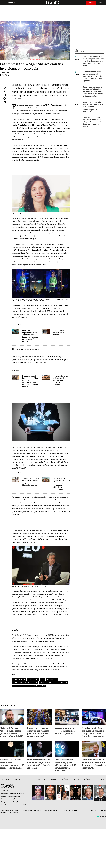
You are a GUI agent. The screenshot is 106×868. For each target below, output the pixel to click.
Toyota (16, 686)
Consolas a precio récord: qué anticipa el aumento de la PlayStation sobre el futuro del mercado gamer (93, 732)
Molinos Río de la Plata (22, 683)
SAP (35, 683)
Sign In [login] (101, 3)
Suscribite (91, 3)
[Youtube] (102, 811)
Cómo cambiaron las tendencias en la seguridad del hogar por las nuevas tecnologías (60, 380)
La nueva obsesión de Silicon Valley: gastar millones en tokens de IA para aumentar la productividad (65, 765)
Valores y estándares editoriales (31, 810)
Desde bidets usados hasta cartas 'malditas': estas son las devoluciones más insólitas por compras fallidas (31, 381)
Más (92, 51)
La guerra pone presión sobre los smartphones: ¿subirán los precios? (65, 731)
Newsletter (10, 810)
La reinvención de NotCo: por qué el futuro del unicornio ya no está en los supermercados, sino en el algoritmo (93, 76)
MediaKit (3, 810)
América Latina (19, 679)
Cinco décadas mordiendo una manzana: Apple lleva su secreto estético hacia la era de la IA (39, 764)
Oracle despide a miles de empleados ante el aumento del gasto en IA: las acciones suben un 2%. (94, 764)
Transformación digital (30, 686)
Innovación (5, 779)
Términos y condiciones (48, 810)
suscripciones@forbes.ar (16, 802)
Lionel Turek (52, 679)
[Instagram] (99, 811)
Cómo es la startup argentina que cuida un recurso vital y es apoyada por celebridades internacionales (61, 484)
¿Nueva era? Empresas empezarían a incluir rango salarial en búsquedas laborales (31, 482)
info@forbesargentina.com (13, 796)
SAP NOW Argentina (48, 683)
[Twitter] (95, 811)
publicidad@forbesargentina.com (16, 793)
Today (102, 779)
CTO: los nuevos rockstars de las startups (58, 333)
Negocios (41, 779)
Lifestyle (53, 779)
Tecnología (63, 683)
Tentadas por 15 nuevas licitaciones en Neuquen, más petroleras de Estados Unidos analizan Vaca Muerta (92, 122)
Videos (76, 779)
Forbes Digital (5, 73)
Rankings (65, 779)
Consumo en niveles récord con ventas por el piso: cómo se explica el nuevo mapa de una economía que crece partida (93, 61)
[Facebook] (92, 811)
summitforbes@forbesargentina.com (15, 799)
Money (30, 779)
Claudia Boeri (33, 679)
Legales (59, 810)
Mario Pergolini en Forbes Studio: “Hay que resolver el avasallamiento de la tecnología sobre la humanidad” (93, 107)
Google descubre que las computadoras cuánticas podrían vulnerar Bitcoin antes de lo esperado (38, 732)
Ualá (43, 686)
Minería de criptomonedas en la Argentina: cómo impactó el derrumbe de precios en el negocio (30, 336)
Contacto (18, 810)
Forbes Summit (89, 779)
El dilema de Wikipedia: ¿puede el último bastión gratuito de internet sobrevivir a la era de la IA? (11, 732)
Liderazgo (18, 779)
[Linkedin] (105, 811)
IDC (43, 679)
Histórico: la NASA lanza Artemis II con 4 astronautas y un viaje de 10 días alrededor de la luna (12, 764)
